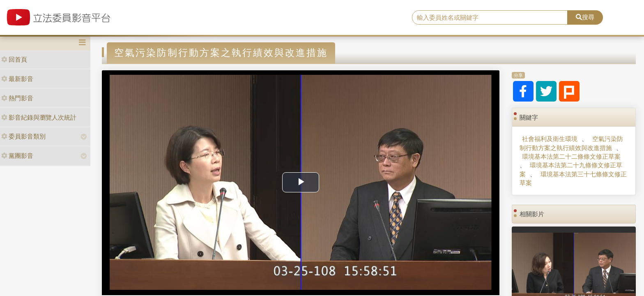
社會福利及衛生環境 (550, 139)
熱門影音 (17, 98)
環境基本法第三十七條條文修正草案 (573, 178)
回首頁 (14, 59)
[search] (490, 18)
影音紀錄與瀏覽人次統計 (39, 117)
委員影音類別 (23, 136)
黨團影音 (17, 156)
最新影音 (17, 79)
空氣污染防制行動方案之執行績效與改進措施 (571, 143)
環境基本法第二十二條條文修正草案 (571, 156)
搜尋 (585, 17)
